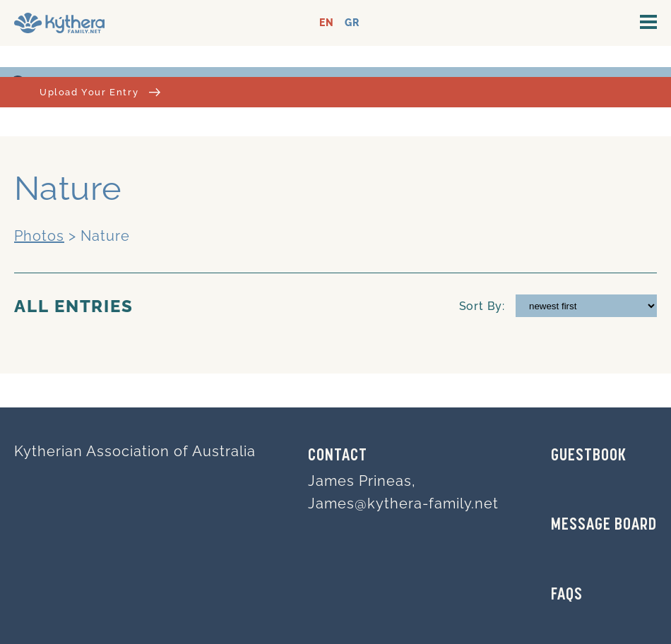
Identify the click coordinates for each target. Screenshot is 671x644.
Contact (338, 456)
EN (327, 23)
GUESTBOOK (589, 456)
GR (352, 23)
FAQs (567, 595)
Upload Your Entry (100, 92)
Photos (39, 236)
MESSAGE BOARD (604, 525)
